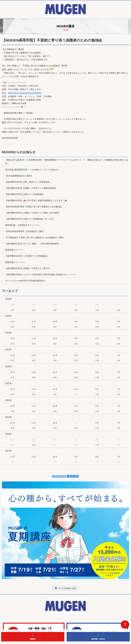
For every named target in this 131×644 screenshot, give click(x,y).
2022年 (8, 367)
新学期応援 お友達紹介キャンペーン (23, 225)
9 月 (76, 322)
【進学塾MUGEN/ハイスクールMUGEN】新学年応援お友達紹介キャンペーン (41, 275)
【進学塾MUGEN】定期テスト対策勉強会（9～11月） (30, 219)
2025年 (8, 316)
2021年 (8, 383)
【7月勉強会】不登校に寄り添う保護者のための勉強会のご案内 (34, 238)
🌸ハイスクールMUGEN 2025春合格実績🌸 (25, 281)
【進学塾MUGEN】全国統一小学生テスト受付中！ (28, 268)
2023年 (8, 350)
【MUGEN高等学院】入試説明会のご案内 (24, 231)
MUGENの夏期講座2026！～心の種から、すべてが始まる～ (33, 170)
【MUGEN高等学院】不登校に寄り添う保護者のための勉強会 (34, 207)
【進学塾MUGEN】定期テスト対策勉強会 (24, 194)
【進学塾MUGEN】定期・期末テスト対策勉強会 (27, 182)
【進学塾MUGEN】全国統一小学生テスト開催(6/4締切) (30, 188)
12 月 (12, 322)
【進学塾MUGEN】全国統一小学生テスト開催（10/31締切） (33, 213)
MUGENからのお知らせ (19, 152)
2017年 (8, 451)
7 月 (118, 322)
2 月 (97, 310)
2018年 (8, 434)
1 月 (118, 310)
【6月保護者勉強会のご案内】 (19, 176)
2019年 (8, 417)
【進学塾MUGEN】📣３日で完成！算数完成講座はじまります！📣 (36, 201)
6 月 (13, 310)
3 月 (76, 310)
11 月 (34, 322)
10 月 (55, 322)
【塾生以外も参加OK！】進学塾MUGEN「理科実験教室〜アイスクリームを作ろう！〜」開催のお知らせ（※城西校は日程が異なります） (67, 162)
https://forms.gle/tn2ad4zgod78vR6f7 (25, 93)
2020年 (8, 400)
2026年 (8, 299)
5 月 (34, 310)
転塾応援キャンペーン (15, 262)
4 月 (55, 310)
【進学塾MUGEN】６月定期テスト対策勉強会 (26, 256)
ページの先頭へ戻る (67, 588)
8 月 (97, 322)
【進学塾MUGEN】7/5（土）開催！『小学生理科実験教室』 (33, 244)
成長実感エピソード (14, 250)
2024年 (8, 333)
